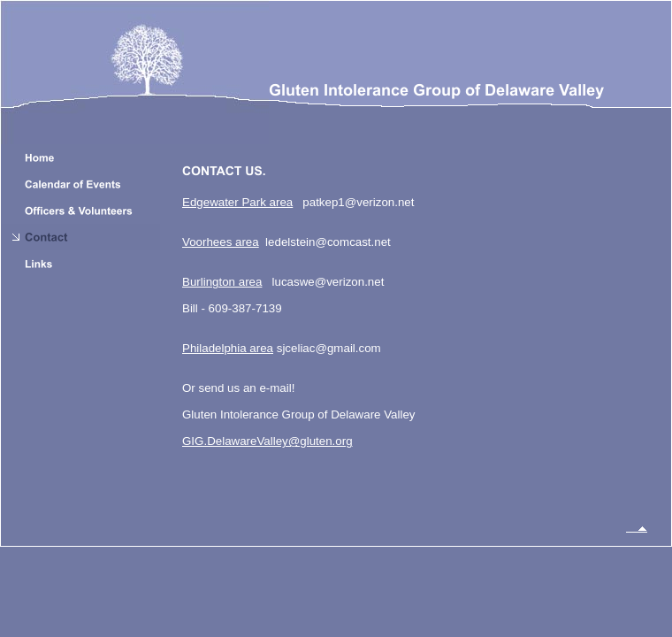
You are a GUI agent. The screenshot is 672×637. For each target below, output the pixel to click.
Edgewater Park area (237, 202)
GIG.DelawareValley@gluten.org (267, 441)
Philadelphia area (228, 348)
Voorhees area (221, 242)
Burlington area (222, 282)
